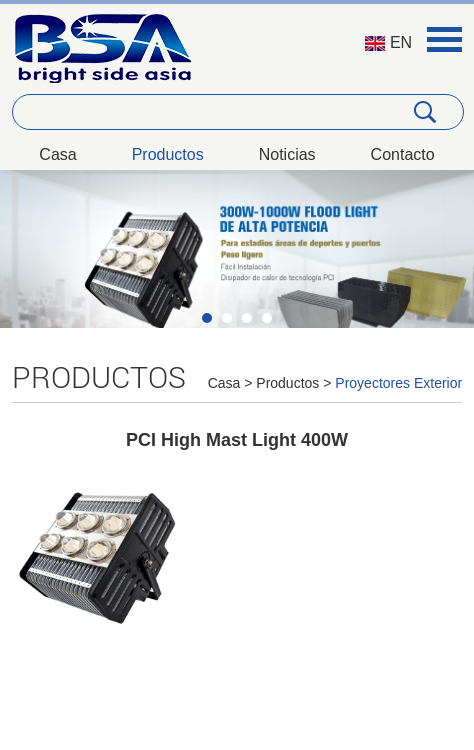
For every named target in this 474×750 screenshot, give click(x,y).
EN (388, 42)
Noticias (287, 154)
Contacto (403, 154)
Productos (168, 154)
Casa (57, 154)
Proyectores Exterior (398, 383)
